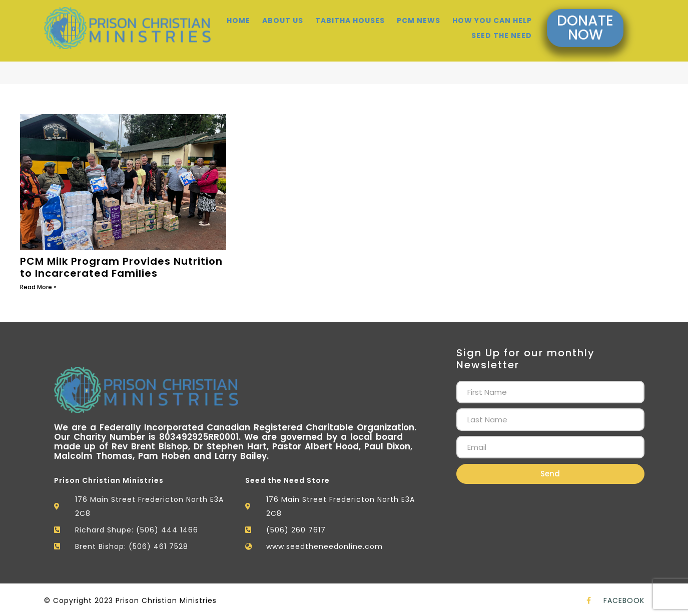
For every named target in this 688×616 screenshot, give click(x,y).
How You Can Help (492, 15)
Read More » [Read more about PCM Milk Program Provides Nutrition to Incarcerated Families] (38, 287)
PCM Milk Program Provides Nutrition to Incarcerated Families (121, 267)
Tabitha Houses (350, 15)
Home (238, 15)
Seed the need (502, 30)
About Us (283, 15)
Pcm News (419, 15)
